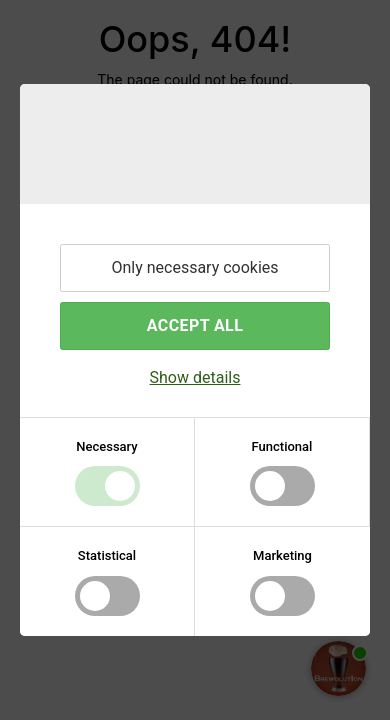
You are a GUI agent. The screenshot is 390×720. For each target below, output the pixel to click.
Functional (282, 446)
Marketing (282, 555)
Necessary (106, 446)
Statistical (107, 555)
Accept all (195, 325)
